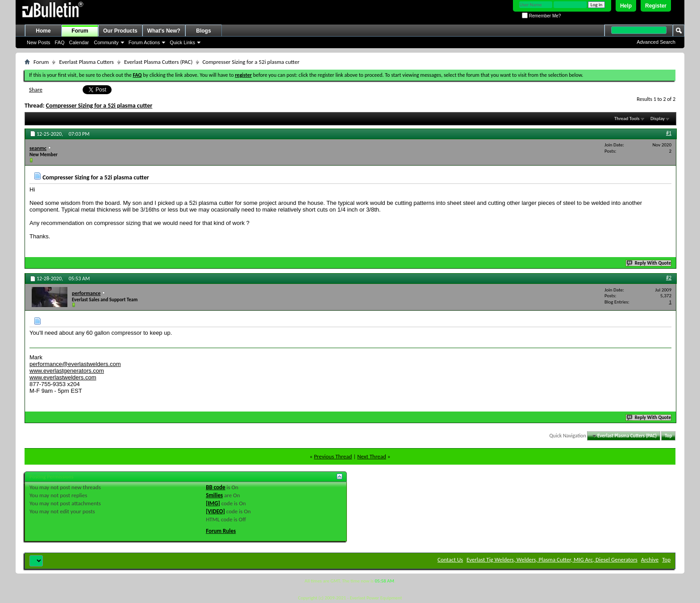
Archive (650, 559)
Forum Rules (221, 531)
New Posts (39, 42)
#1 (669, 133)
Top (668, 436)
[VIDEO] (215, 511)
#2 (669, 278)
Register (656, 6)
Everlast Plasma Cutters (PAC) (158, 62)
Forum (80, 31)
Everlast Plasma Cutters (86, 62)
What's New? (164, 31)
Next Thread (372, 456)
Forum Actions (144, 42)
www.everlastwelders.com (63, 377)
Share (36, 89)
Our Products (120, 31)
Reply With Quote (649, 263)
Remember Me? (541, 16)
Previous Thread (333, 456)
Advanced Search (656, 42)
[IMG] (213, 503)
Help (626, 6)
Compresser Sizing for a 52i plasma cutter (99, 106)
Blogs (203, 31)
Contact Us (450, 559)
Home (43, 31)
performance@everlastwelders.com (75, 364)
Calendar (79, 42)
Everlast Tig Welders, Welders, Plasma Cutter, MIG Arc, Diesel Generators (552, 559)
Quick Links (182, 42)
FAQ (60, 42)
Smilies (214, 495)
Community (106, 42)
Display (658, 119)
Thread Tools (627, 119)
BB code (215, 487)
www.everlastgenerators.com (67, 371)
